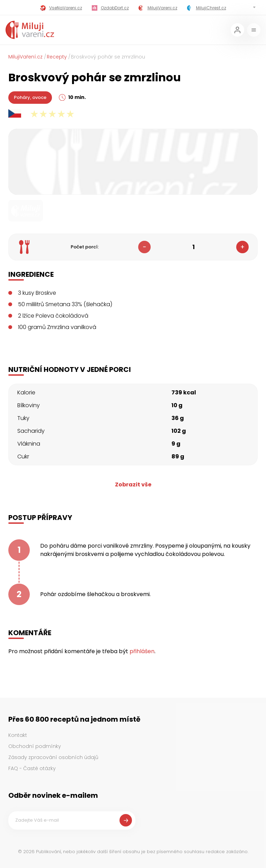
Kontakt (18, 735)
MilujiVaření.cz (25, 57)
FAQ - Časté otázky (32, 768)
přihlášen (142, 651)
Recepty (57, 57)
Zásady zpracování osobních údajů (53, 757)
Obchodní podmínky (35, 746)
